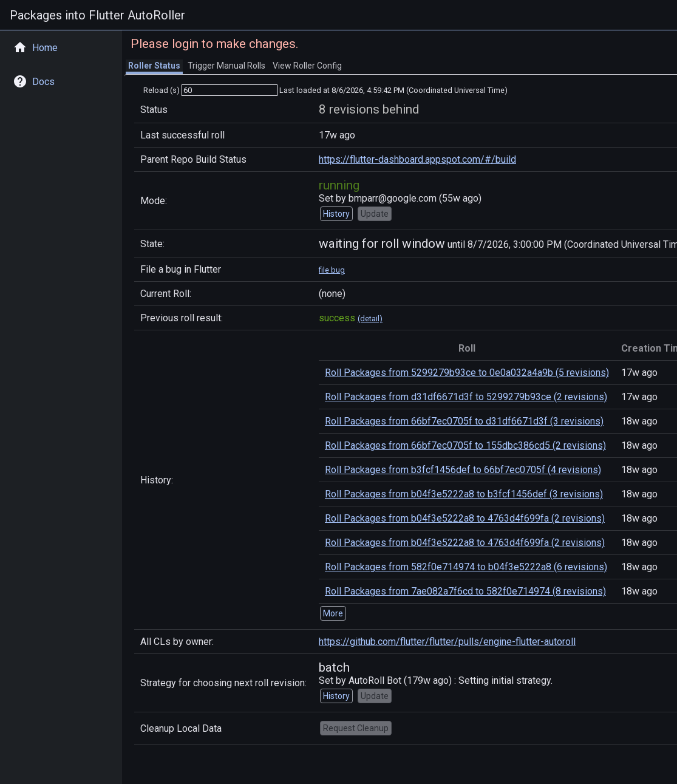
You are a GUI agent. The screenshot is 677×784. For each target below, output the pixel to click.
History (336, 214)
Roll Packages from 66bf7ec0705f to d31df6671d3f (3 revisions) (464, 421)
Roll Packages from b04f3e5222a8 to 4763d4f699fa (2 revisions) (465, 518)
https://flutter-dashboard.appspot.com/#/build (417, 159)
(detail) (370, 319)
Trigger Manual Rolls (226, 66)
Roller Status (154, 66)
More (333, 613)
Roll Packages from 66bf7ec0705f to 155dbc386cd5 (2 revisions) (465, 445)
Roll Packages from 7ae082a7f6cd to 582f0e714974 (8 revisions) (465, 591)
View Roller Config (307, 66)
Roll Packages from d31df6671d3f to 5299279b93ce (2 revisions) (466, 397)
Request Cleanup (356, 728)
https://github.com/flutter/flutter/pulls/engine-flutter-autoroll (447, 642)
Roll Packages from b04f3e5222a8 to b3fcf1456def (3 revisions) (464, 494)
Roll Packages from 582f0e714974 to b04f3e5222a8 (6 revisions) (466, 567)
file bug (332, 270)
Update (375, 214)
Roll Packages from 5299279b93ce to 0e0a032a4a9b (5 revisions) (467, 373)
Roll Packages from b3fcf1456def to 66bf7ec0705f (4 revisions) (463, 470)
